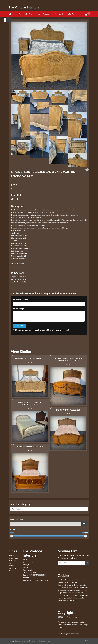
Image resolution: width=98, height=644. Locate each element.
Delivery (12, 566)
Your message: (19, 309)
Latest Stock (29, 14)
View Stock (59, 14)
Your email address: (21, 300)
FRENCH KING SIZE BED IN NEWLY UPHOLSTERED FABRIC (30, 403)
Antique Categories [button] (44, 14)
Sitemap (11, 641)
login (86, 641)
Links (11, 563)
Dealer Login (13, 571)
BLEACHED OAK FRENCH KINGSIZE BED (30, 358)
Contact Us (70, 14)
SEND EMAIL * (20, 326)
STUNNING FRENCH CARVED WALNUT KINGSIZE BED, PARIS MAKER (68, 359)
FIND (84, 524)
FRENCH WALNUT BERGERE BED (68, 410)
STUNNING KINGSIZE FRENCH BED (30, 447)
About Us (18, 14)
